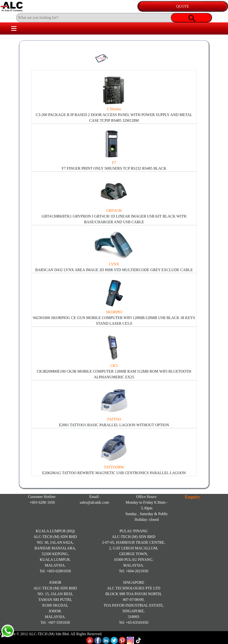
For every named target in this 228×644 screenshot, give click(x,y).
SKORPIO (114, 312)
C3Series (114, 109)
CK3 (114, 366)
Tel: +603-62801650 (55, 571)
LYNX (114, 264)
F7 (114, 163)
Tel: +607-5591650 (55, 622)
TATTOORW (114, 467)
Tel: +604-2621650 (134, 571)
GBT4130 (114, 210)
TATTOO (114, 419)
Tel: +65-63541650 (134, 622)
